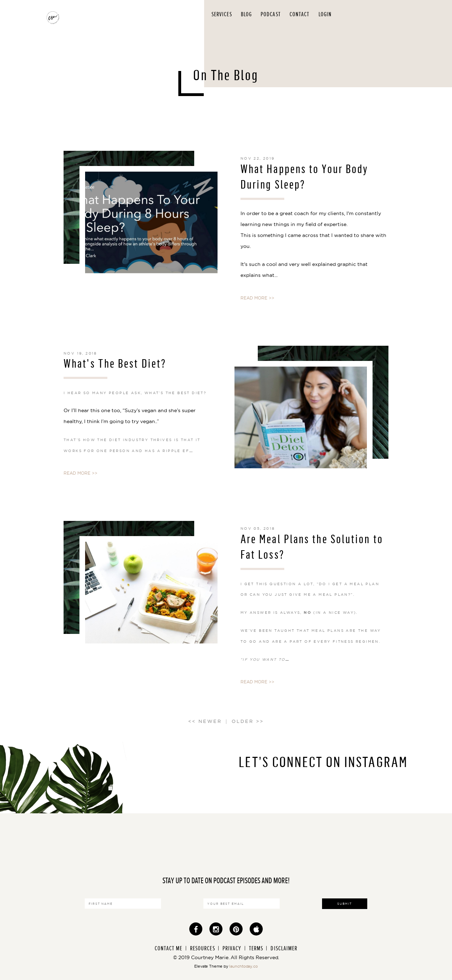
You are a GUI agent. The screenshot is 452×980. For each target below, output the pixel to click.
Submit (345, 904)
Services (222, 14)
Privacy (232, 948)
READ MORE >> (257, 298)
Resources (203, 948)
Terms (256, 948)
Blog (246, 14)
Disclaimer (284, 948)
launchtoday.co (243, 966)
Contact (300, 14)
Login (325, 14)
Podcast (271, 14)
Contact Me (169, 948)
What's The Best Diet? (115, 363)
